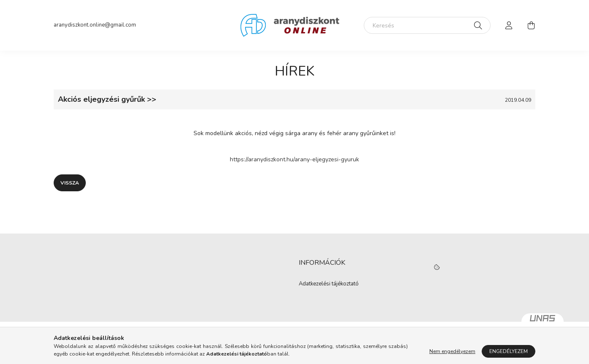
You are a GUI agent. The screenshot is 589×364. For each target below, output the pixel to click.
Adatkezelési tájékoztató (329, 284)
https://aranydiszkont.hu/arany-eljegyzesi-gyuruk (294, 159)
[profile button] (509, 25)
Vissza (70, 183)
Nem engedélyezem (452, 351)
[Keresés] (427, 25)
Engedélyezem (509, 351)
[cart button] (531, 25)
